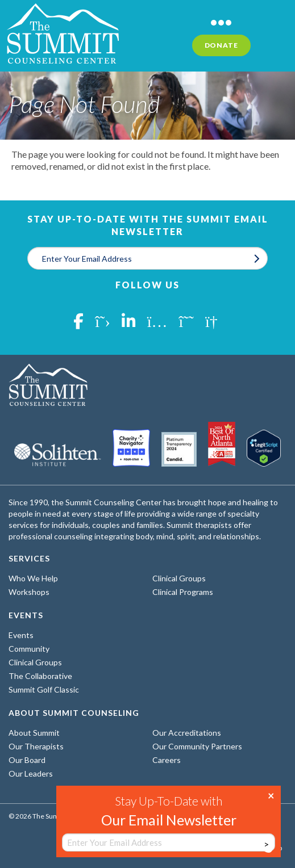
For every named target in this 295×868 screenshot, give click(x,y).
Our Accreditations (187, 733)
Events (21, 635)
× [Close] (271, 795)
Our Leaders (31, 773)
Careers (167, 760)
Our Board (27, 760)
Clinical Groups (179, 578)
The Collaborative (40, 676)
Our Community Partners (197, 746)
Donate (221, 45)
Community (29, 649)
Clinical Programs (183, 592)
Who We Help (33, 578)
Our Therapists (36, 746)
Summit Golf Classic (44, 689)
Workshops (29, 592)
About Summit (34, 733)
